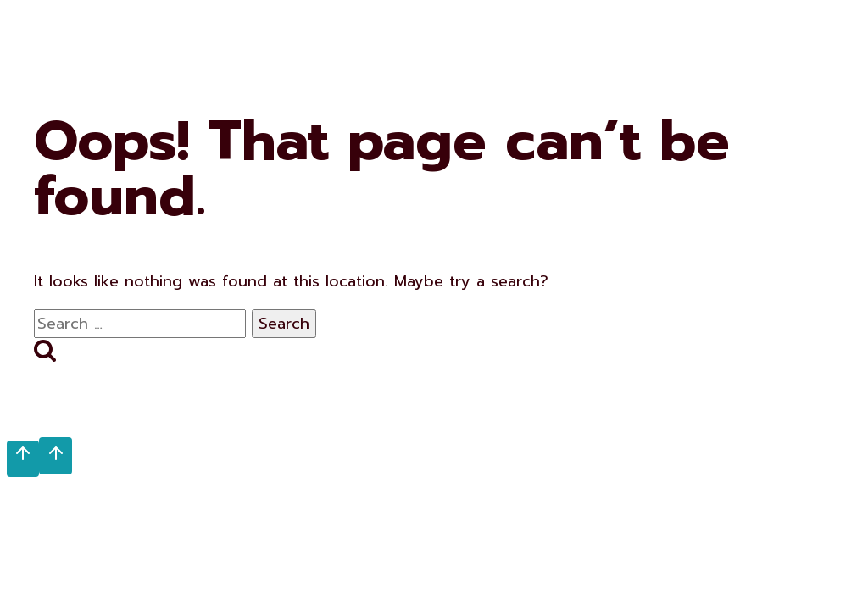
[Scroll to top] (23, 458)
